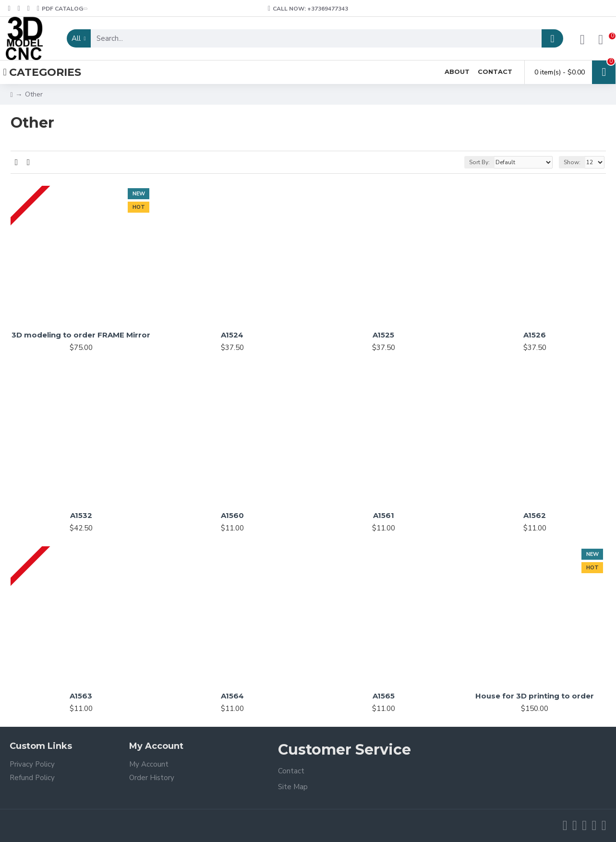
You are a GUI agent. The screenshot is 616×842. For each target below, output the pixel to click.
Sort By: (479, 162)
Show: (572, 162)
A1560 (232, 515)
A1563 (81, 696)
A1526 (535, 335)
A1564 (232, 696)
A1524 (232, 335)
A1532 (81, 515)
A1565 (384, 696)
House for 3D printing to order (535, 696)
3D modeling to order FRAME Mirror (81, 335)
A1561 (384, 515)
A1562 (535, 515)
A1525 (383, 335)
